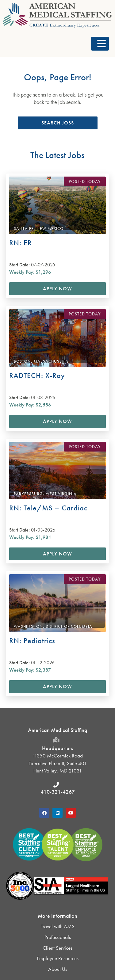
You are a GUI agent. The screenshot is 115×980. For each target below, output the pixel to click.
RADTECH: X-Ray (37, 375)
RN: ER (21, 243)
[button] (100, 44)
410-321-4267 (58, 792)
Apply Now (57, 289)
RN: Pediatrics (32, 641)
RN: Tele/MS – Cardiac (48, 508)
